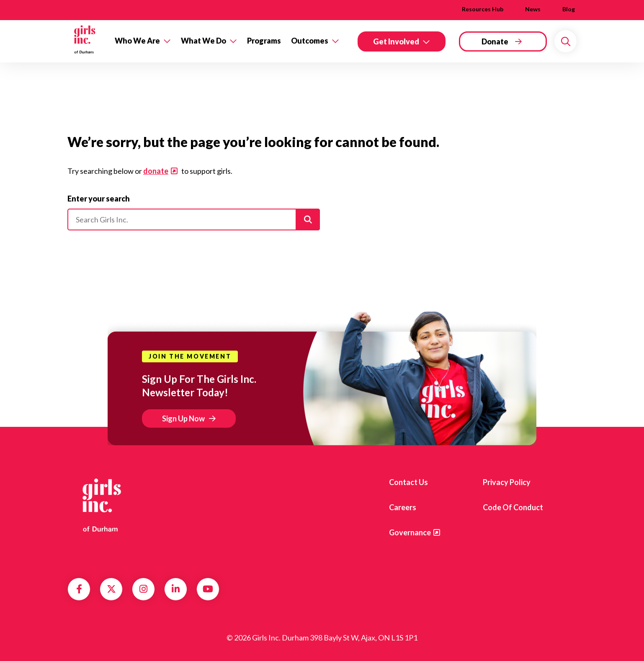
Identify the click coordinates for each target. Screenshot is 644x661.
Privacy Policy (507, 482)
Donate (495, 41)
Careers (403, 507)
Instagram (143, 589)
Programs (264, 41)
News (533, 9)
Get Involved (396, 41)
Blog (569, 9)
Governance (410, 532)
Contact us (408, 482)
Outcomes (310, 41)
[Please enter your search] (194, 219)
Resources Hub (483, 9)
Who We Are (137, 41)
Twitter (111, 589)
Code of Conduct (513, 507)
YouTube (208, 589)
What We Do (204, 41)
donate (156, 171)
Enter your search (99, 199)
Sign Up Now (183, 418)
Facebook (79, 589)
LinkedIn (176, 589)
